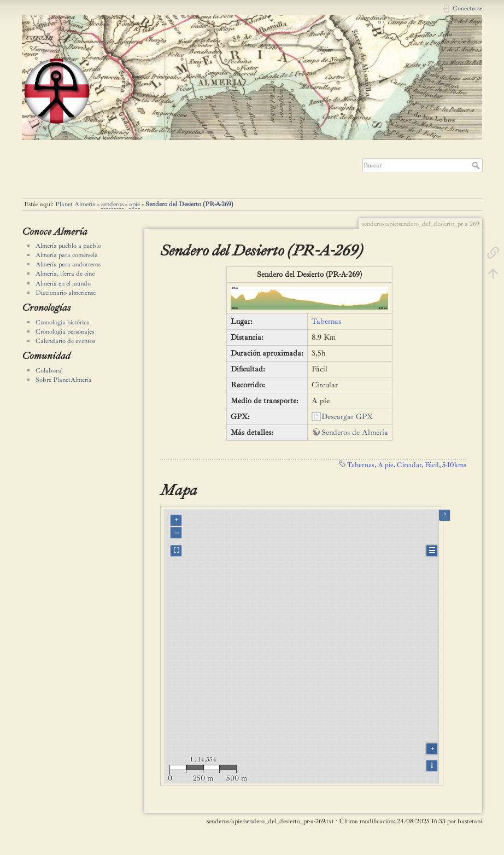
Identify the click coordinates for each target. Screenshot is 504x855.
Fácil (432, 465)
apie (134, 204)
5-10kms (454, 465)
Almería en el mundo (63, 283)
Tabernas (326, 321)
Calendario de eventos (65, 341)
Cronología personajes (65, 331)
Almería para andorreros (68, 264)
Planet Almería (75, 204)
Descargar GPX (347, 417)
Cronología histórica (63, 322)
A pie (386, 465)
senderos (112, 204)
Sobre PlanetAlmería (64, 380)
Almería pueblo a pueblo (68, 246)
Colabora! (49, 370)
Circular (409, 465)
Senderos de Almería (355, 432)
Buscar (477, 165)
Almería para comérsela (67, 255)
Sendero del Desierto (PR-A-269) (189, 204)
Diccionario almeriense (66, 293)
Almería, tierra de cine (65, 274)
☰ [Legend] (432, 551)
